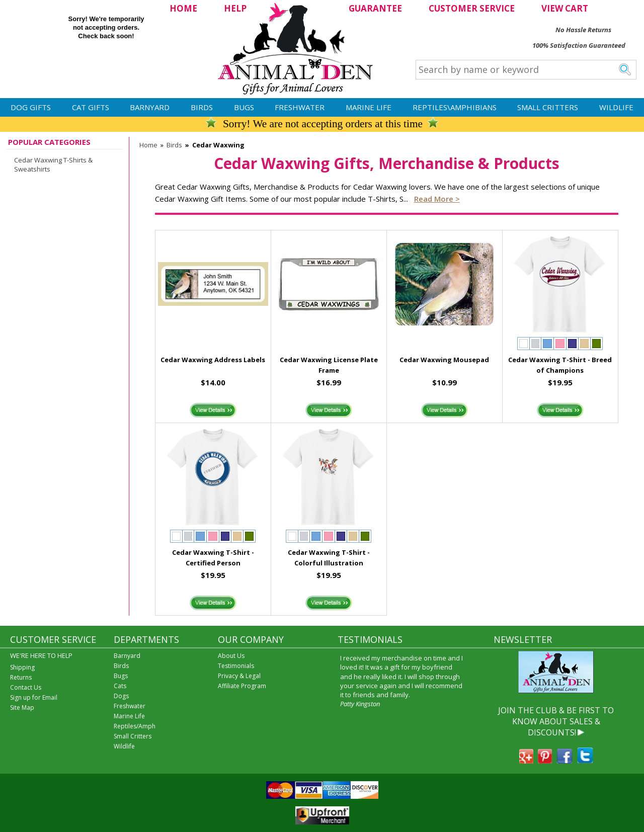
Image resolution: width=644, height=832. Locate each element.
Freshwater (300, 107)
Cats (120, 686)
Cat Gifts (91, 107)
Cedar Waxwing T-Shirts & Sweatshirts (53, 164)
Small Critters (548, 107)
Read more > (437, 199)
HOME (183, 8)
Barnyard (150, 107)
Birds (202, 107)
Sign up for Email (34, 697)
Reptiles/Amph (135, 726)
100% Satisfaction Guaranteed (579, 45)
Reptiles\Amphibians (455, 107)
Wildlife (616, 107)
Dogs (121, 696)
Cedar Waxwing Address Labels (213, 360)
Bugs (244, 107)
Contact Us (26, 687)
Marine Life (369, 107)
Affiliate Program (242, 686)
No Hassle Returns (583, 30)
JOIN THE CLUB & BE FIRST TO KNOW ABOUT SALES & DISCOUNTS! (556, 722)
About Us (231, 656)
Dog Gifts (31, 107)
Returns (21, 677)
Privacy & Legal (239, 676)
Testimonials (236, 666)
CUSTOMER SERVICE (472, 8)
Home (148, 145)
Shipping (22, 667)
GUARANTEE (375, 8)
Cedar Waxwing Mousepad (444, 360)
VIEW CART (565, 8)
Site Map (22, 708)
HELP (235, 8)
